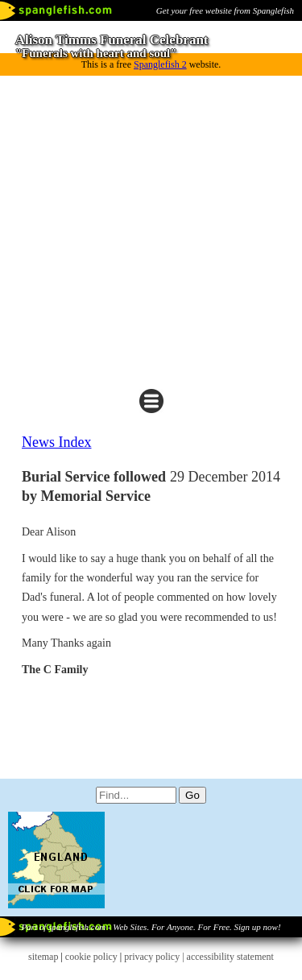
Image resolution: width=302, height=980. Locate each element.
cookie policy (91, 957)
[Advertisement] (151, 228)
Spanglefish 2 (160, 64)
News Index (56, 442)
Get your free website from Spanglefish (225, 10)
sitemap (43, 957)
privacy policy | (155, 957)
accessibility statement (230, 957)
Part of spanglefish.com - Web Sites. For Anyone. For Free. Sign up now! (151, 927)
